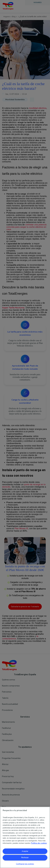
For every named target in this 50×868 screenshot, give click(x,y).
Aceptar (25, 851)
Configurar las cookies (25, 864)
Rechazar (25, 858)
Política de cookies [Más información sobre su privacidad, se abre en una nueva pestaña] (39, 843)
